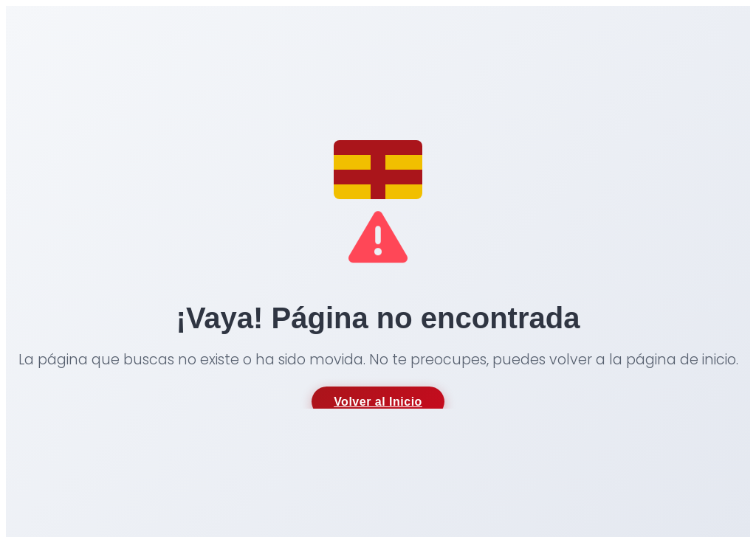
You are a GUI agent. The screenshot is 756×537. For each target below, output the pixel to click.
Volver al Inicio (378, 402)
